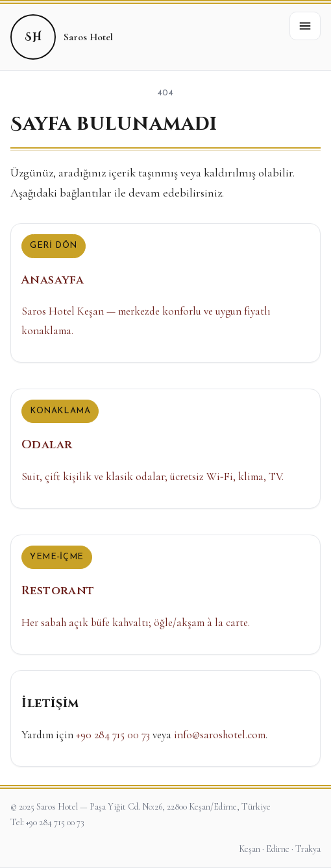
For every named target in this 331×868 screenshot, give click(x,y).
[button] (305, 26)
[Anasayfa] (165, 293)
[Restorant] (165, 595)
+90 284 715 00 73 (113, 735)
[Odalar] (165, 449)
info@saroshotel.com (220, 735)
